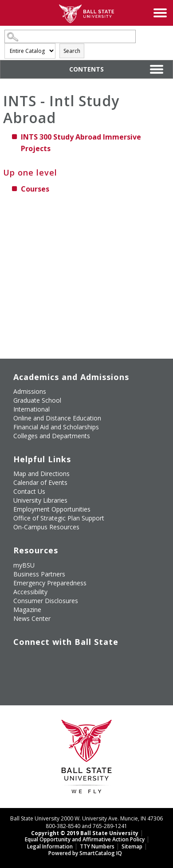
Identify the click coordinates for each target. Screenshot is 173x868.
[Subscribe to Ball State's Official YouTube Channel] (55, 655)
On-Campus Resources (46, 527)
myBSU (24, 565)
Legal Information (50, 846)
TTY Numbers (97, 846)
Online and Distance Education (57, 418)
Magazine (27, 610)
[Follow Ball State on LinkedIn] (14, 670)
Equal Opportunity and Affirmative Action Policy (85, 839)
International (31, 409)
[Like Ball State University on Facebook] (14, 655)
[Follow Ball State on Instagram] (75, 655)
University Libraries (40, 500)
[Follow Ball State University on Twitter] (35, 655)
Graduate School (37, 400)
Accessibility (30, 592)
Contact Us (29, 491)
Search (72, 51)
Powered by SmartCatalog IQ (85, 853)
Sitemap (132, 846)
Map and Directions (41, 474)
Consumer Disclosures (46, 601)
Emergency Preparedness (50, 583)
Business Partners (39, 574)
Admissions (30, 391)
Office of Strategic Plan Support (59, 518)
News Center (32, 618)
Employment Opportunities (52, 509)
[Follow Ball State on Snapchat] (35, 670)
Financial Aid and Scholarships (56, 427)
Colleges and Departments (52, 436)
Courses (35, 189)
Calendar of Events (40, 482)
